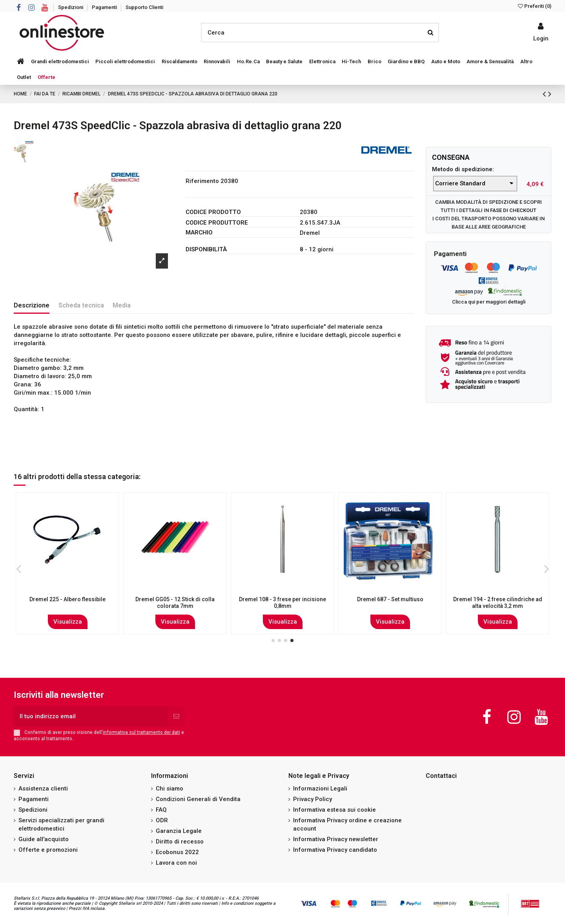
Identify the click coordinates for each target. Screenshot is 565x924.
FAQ (161, 810)
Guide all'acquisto (44, 839)
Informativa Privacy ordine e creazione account (347, 824)
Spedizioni (71, 7)
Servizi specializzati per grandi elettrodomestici (61, 824)
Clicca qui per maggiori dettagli (489, 302)
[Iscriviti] (176, 716)
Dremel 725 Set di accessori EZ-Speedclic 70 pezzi (175, 603)
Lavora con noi (176, 863)
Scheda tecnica (81, 305)
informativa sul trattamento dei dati (141, 732)
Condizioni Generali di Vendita (198, 799)
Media (122, 305)
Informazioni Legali (320, 789)
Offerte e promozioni (48, 850)
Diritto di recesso (180, 842)
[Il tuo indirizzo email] (91, 716)
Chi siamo (169, 789)
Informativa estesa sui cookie (334, 810)
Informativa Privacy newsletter (336, 839)
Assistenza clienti (43, 789)
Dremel (310, 233)
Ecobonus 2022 (177, 852)
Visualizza (68, 622)
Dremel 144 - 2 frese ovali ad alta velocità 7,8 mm (498, 603)
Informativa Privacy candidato (335, 850)
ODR (162, 820)
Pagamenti (105, 7)
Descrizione (32, 305)
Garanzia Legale (179, 831)
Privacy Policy (313, 799)
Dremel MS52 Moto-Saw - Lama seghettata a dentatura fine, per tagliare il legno (390, 606)
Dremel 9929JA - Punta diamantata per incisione (68, 603)
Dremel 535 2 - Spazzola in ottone (282, 599)
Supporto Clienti (144, 7)
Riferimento (202, 181)
